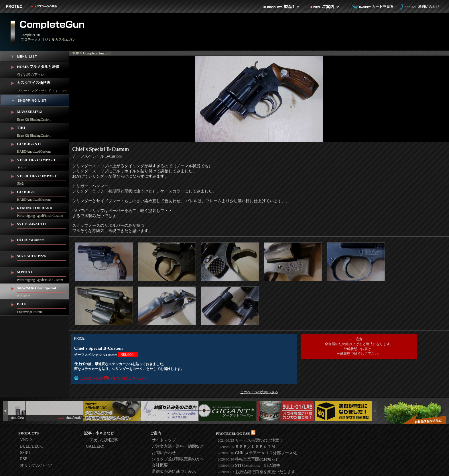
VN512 (26, 440)
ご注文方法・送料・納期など (178, 446)
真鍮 (43, 179)
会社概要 (160, 465)
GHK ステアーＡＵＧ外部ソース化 (257, 453)
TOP (76, 53)
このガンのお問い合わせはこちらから (114, 378)
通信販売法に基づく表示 (174, 472)
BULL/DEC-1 (31, 446)
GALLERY (95, 446)
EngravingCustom (43, 307)
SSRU (25, 453)
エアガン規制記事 (102, 440)
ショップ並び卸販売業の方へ (178, 459)
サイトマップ (164, 440)
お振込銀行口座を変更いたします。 (258, 472)
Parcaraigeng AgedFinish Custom (43, 211)
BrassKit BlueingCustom (43, 114)
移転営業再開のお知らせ (248, 459)
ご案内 (327, 7)
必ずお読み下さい (43, 69)
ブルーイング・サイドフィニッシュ (43, 86)
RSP (24, 459)
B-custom (43, 291)
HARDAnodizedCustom (43, 146)
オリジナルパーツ (36, 465)
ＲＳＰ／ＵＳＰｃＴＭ (246, 447)
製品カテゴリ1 (281, 7)
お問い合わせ (419, 7)
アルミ (43, 163)
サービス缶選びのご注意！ (250, 440)
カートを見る (373, 7)
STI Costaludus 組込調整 (249, 466)
